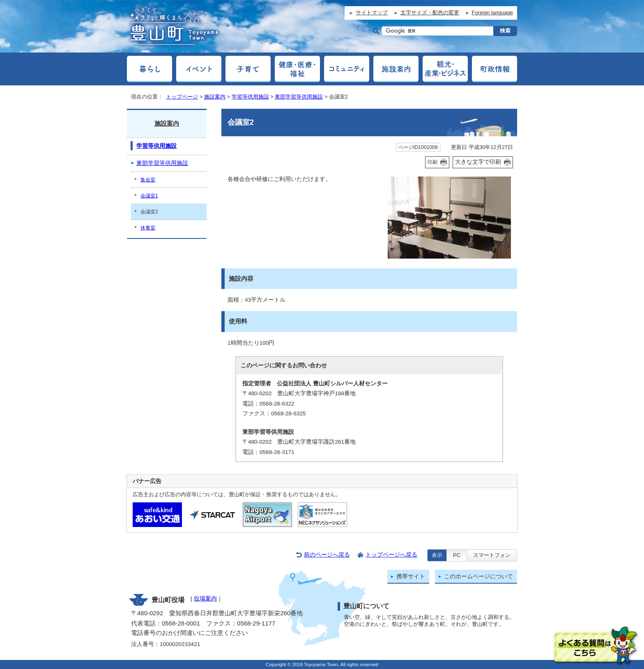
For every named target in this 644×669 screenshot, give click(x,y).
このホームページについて (478, 576)
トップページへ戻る (391, 555)
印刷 (432, 162)
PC (457, 555)
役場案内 (205, 599)
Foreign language (492, 13)
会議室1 (149, 196)
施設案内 (215, 97)
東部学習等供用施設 (299, 97)
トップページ (182, 97)
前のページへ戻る (327, 555)
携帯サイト (411, 576)
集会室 (148, 180)
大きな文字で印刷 (478, 162)
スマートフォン (492, 555)
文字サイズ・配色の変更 (430, 13)
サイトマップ (372, 13)
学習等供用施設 (250, 97)
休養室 (148, 228)
